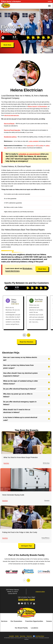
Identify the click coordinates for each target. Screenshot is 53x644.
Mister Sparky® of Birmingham (37, 106)
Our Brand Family (21, 630)
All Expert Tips (26, 546)
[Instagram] (25, 606)
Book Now (7, 45)
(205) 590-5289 (27, 602)
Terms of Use (29, 639)
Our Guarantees (16, 624)
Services (4, 624)
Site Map (17, 639)
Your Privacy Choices (39, 639)
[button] (49, 6)
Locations (35, 630)
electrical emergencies (12, 115)
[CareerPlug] (19, 606)
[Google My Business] (34, 606)
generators (31, 146)
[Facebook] (31, 606)
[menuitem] (4, 624)
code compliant (34, 141)
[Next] (29, 335)
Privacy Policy (23, 639)
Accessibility (11, 639)
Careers (49, 624)
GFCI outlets (40, 146)
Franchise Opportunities (34, 624)
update (50, 1)
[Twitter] (28, 606)
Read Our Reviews (26, 342)
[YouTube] (22, 606)
